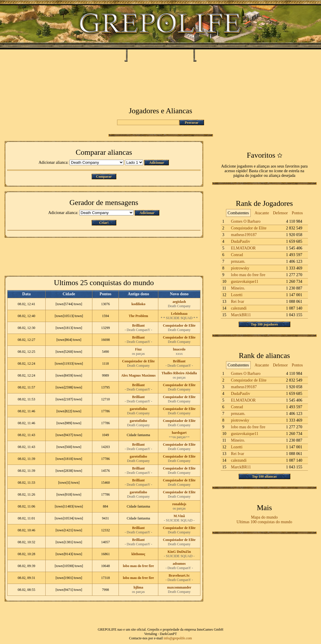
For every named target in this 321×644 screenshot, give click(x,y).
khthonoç (138, 554)
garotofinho (138, 409)
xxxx (179, 354)
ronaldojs (179, 504)
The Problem (138, 316)
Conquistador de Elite (179, 325)
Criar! (104, 223)
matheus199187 (244, 235)
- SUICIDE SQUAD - (179, 520)
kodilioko (138, 304)
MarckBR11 (241, 315)
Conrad (237, 255)
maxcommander (179, 587)
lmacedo (179, 349)
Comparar (104, 177)
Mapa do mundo (264, 517)
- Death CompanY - (138, 330)
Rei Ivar (237, 302)
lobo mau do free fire (138, 566)
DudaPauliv (241, 241)
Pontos (297, 213)
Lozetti (237, 295)
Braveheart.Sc (179, 575)
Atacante (262, 213)
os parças (138, 354)
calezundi (239, 308)
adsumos (179, 564)
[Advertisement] (160, 79)
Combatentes (238, 213)
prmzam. (238, 261)
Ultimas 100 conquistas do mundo (264, 522)
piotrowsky (240, 268)
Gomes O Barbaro (246, 221)
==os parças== (179, 437)
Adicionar (157, 163)
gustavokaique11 (245, 281)
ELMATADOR (243, 248)
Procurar (192, 123)
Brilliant (138, 325)
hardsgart (179, 433)
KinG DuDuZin (179, 552)
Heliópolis (146, 55)
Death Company (179, 306)
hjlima (138, 587)
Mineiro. (238, 288)
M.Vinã (179, 516)
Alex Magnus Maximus (138, 375)
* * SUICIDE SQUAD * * (179, 318)
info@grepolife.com (178, 638)
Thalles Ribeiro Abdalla (179, 373)
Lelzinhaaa (179, 314)
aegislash (179, 302)
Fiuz (138, 349)
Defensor (280, 213)
